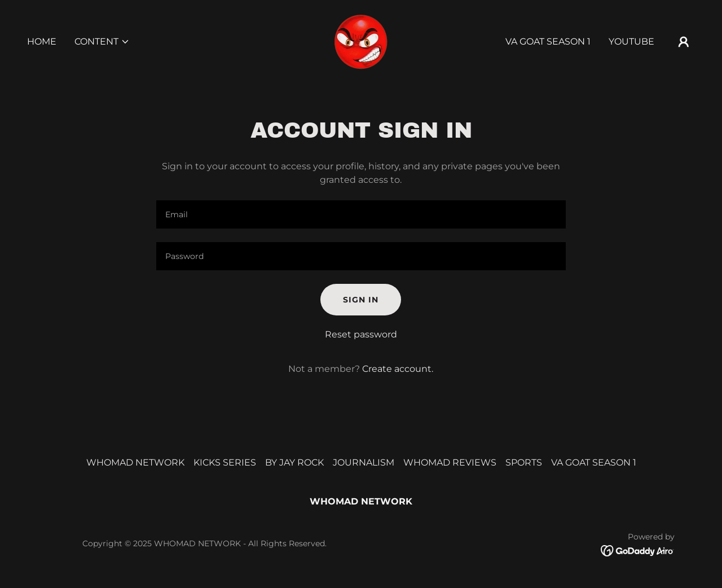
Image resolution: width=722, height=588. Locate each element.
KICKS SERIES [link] (225, 462)
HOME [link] (42, 41)
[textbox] (361, 214)
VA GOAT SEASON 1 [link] (548, 41)
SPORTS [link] (524, 462)
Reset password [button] (361, 334)
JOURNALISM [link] (364, 462)
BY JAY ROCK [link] (294, 462)
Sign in (361, 300)
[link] (361, 41)
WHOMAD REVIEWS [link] (450, 462)
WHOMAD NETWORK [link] (135, 462)
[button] (102, 42)
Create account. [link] (398, 369)
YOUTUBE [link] (631, 41)
